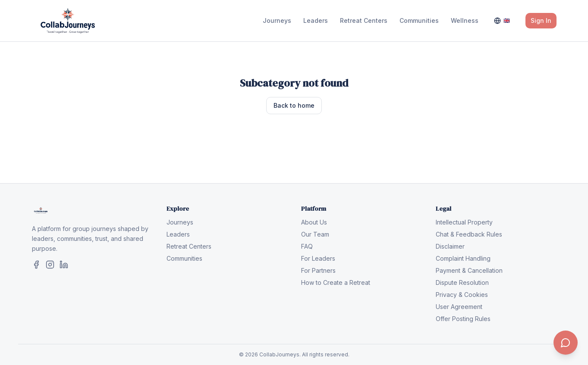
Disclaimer (450, 246)
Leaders (316, 20)
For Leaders (318, 258)
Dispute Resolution (462, 282)
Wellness (465, 20)
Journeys (277, 20)
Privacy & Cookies (462, 295)
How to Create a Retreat (336, 282)
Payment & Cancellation (469, 270)
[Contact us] (566, 343)
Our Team (315, 234)
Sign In (541, 20)
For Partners (318, 270)
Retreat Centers (364, 20)
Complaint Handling (463, 258)
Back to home (294, 105)
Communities (419, 20)
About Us (314, 222)
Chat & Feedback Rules (469, 234)
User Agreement (459, 307)
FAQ (307, 246)
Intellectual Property (464, 222)
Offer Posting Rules (463, 319)
